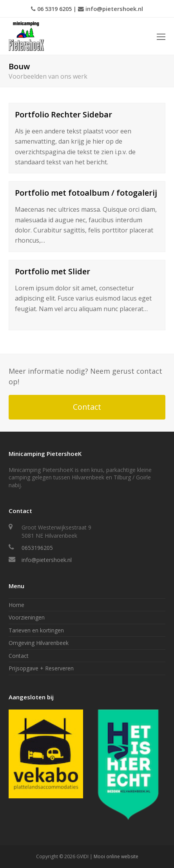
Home (16, 605)
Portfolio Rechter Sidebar (63, 114)
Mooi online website (116, 856)
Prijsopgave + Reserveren (41, 668)
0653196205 (37, 548)
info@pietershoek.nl (114, 9)
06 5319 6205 (54, 9)
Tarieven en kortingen (36, 630)
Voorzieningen (27, 617)
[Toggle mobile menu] (161, 36)
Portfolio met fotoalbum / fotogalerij (86, 193)
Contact (87, 407)
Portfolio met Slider (53, 271)
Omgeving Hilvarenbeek (39, 643)
